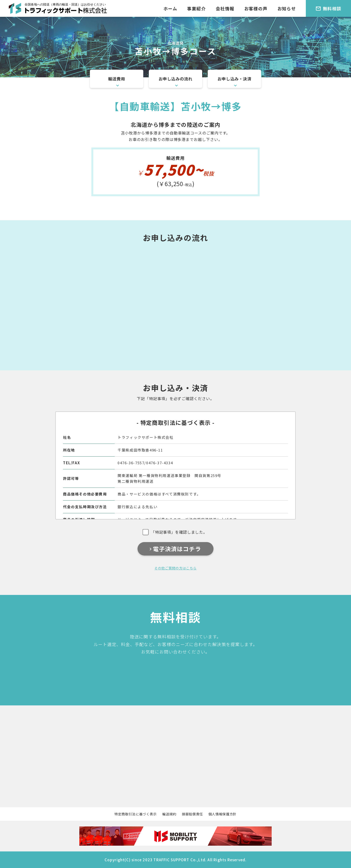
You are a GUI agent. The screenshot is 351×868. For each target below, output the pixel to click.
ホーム (170, 8)
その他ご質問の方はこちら (175, 568)
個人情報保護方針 (223, 814)
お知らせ (287, 8)
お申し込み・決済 (235, 79)
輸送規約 (169, 814)
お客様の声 (256, 8)
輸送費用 (117, 79)
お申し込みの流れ (176, 79)
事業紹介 (196, 8)
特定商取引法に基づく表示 (136, 814)
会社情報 (225, 8)
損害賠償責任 (192, 814)
